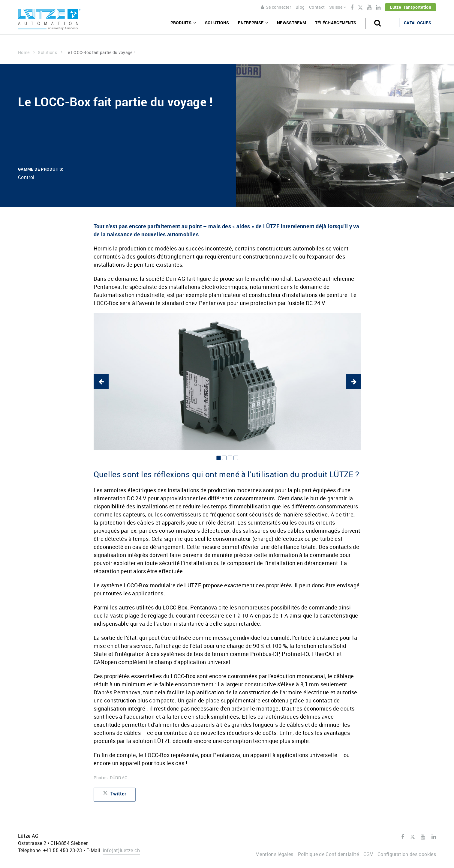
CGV (368, 854)
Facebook (352, 7)
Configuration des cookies (407, 854)
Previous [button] (101, 382)
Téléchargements (336, 23)
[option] (227, 382)
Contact (317, 7)
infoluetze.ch (122, 850)
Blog (300, 7)
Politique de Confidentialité (328, 854)
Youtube (369, 7)
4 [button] (236, 458)
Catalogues (418, 23)
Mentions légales (274, 854)
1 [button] (219, 458)
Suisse (338, 7)
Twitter (360, 8)
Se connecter (276, 7)
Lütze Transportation (410, 7)
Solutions (217, 23)
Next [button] (353, 382)
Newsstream (292, 23)
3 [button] (230, 458)
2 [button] (224, 458)
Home (26, 52)
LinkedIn (378, 7)
